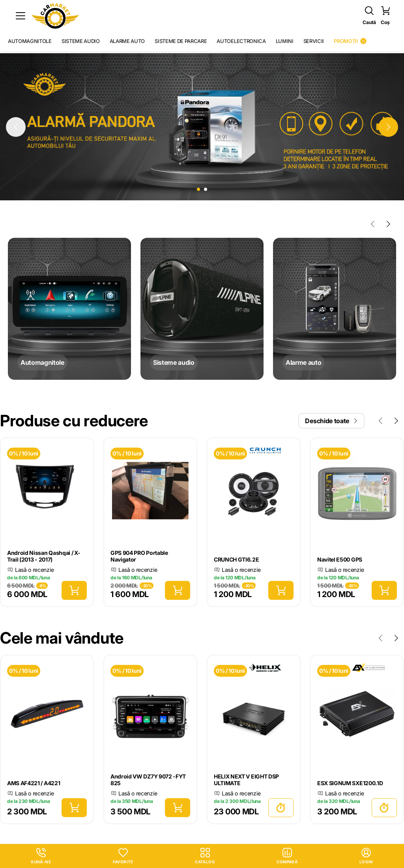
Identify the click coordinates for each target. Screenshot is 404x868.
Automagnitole (30, 41)
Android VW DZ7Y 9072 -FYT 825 (148, 780)
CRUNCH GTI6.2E (237, 559)
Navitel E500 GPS (340, 559)
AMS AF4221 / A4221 (34, 783)
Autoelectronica (241, 41)
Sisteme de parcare (181, 41)
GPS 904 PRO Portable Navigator (139, 556)
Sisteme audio (81, 41)
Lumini (285, 41)
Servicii (314, 41)
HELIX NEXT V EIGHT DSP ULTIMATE (246, 780)
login (366, 856)
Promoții (350, 41)
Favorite (123, 856)
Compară (287, 856)
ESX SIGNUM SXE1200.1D (350, 783)
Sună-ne (41, 856)
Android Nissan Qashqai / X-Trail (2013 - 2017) (44, 556)
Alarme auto (127, 41)
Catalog (205, 856)
